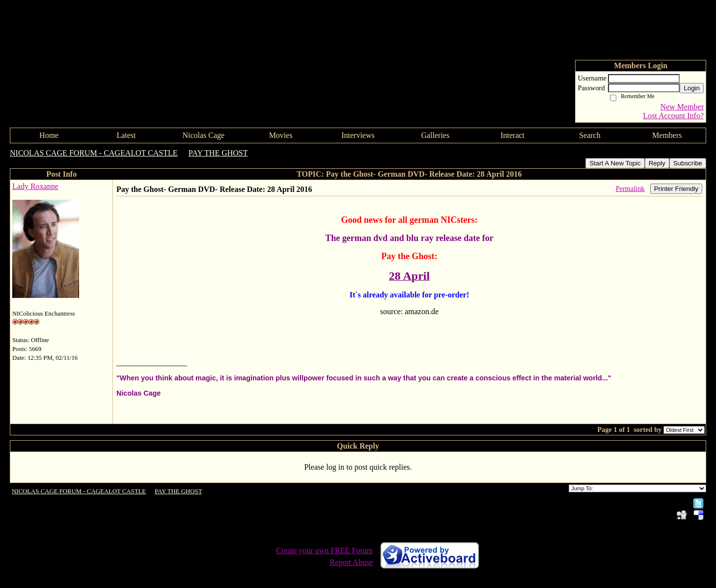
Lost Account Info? (673, 116)
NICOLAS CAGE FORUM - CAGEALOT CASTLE (94, 153)
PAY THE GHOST (218, 153)
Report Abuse (351, 562)
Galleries (435, 135)
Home (49, 135)
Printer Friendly (676, 189)
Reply (657, 163)
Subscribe (688, 163)
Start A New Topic (615, 163)
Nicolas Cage (203, 135)
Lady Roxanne (35, 186)
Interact (512, 135)
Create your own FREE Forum (325, 550)
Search (590, 135)
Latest (126, 135)
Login (692, 88)
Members (667, 135)
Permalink (630, 188)
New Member (682, 107)
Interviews (358, 135)
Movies (281, 135)
